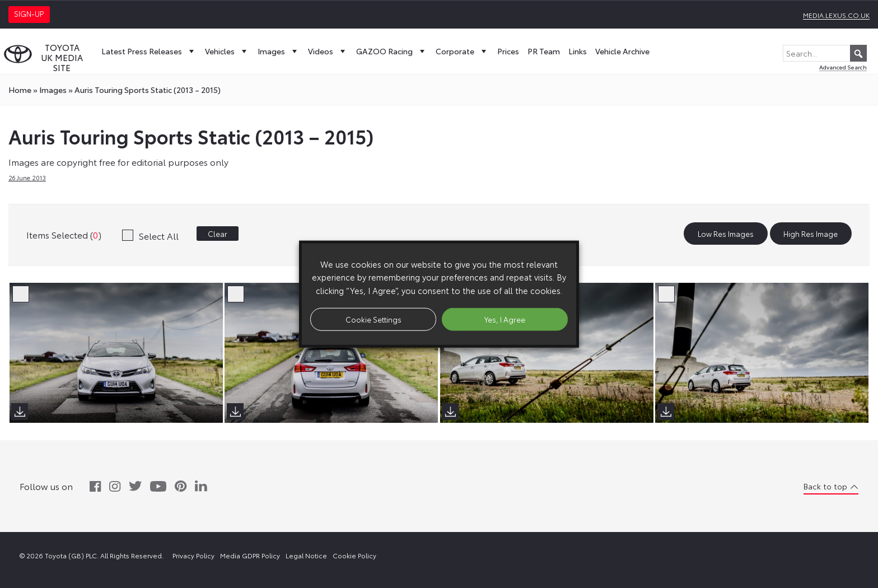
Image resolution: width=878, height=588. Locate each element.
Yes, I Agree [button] (505, 319)
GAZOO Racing (392, 51)
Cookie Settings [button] (373, 319)
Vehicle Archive (622, 51)
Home (20, 90)
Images (279, 51)
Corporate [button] (462, 51)
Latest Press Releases (149, 51)
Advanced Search (843, 67)
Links (578, 51)
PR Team (544, 51)
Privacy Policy (193, 555)
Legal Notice (306, 555)
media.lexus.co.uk (836, 15)
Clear (218, 234)
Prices (508, 51)
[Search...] (825, 53)
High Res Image (811, 234)
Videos (328, 51)
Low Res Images (726, 234)
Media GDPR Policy (250, 555)
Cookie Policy (354, 555)
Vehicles (227, 51)
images (53, 90)
